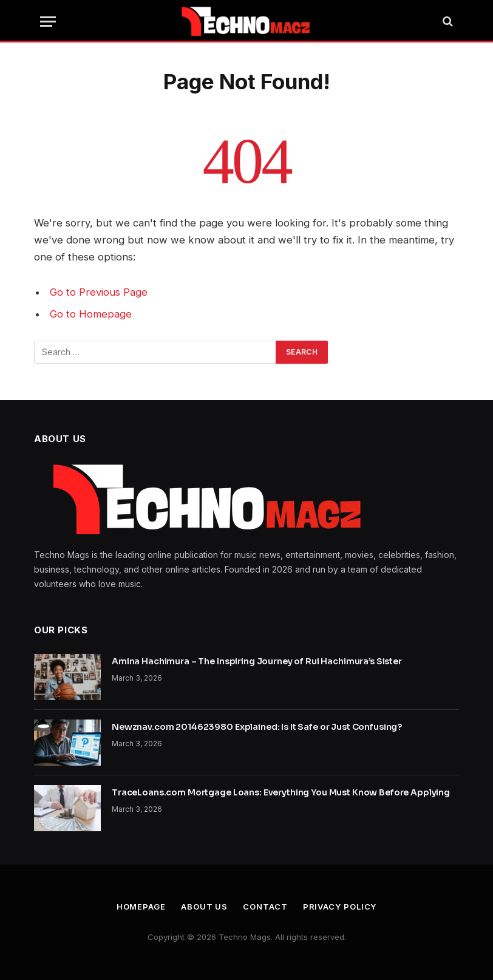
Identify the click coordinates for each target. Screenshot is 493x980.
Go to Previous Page (99, 292)
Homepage (141, 907)
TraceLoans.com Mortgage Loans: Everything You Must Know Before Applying (281, 792)
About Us (204, 907)
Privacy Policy (340, 907)
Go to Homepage (91, 314)
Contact (265, 907)
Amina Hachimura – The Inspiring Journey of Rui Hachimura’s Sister (257, 661)
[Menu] (48, 22)
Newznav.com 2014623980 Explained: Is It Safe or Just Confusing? (257, 727)
